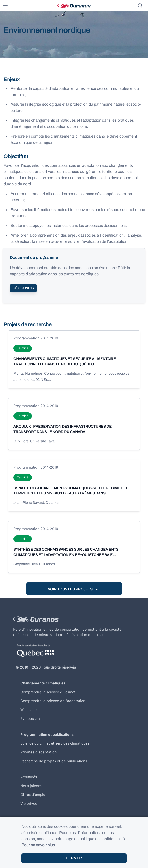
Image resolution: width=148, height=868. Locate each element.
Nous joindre (31, 786)
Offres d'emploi (33, 795)
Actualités (29, 777)
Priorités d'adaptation (38, 752)
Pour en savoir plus (38, 845)
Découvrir (23, 288)
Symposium (30, 719)
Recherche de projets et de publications (54, 761)
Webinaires (29, 710)
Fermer (74, 858)
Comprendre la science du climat (48, 692)
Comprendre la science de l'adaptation (53, 701)
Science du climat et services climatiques (55, 743)
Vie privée (29, 803)
